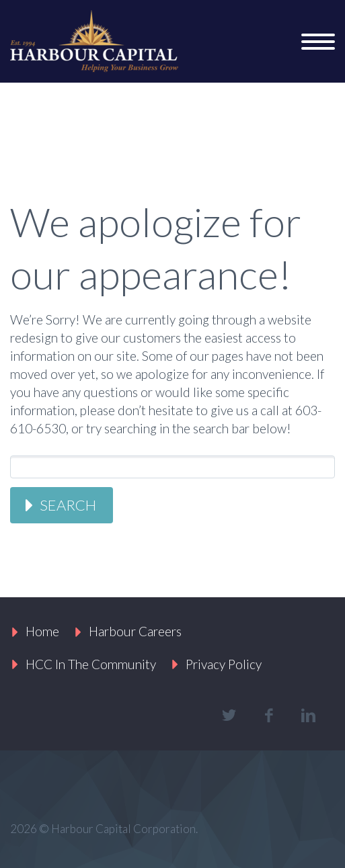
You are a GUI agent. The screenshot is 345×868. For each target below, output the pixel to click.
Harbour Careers (135, 631)
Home (42, 631)
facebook (268, 715)
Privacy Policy (224, 664)
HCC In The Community (91, 664)
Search (68, 505)
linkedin (308, 715)
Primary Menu (318, 42)
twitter (229, 715)
